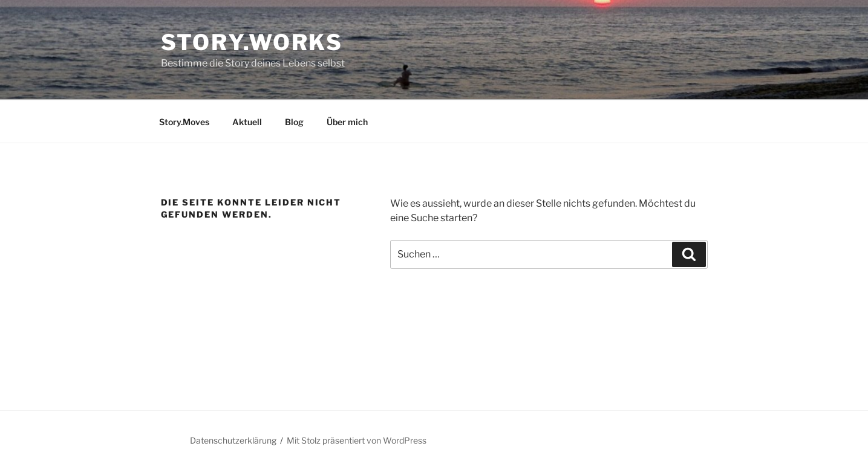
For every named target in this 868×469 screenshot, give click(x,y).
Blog (294, 122)
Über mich (347, 122)
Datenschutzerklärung (233, 440)
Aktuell (247, 122)
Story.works (252, 42)
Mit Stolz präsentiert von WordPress (357, 440)
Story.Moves (184, 122)
